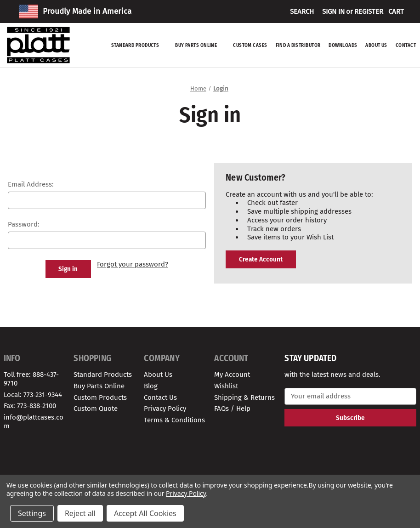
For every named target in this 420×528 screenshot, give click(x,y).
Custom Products (100, 397)
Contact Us (160, 397)
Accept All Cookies (145, 513)
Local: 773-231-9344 (33, 395)
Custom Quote (96, 409)
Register (369, 11)
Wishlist (226, 386)
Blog (151, 386)
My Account (232, 375)
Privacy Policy (165, 409)
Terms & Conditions (174, 420)
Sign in (333, 11)
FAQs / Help (232, 409)
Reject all (80, 513)
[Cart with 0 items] (396, 11)
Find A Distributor (298, 45)
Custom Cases (250, 45)
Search (302, 11)
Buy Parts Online (200, 45)
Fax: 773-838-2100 (30, 406)
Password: (24, 224)
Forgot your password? (133, 264)
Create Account (261, 259)
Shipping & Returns (244, 397)
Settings (32, 513)
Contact (406, 45)
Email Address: (31, 184)
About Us (376, 45)
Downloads (343, 45)
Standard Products (139, 45)
